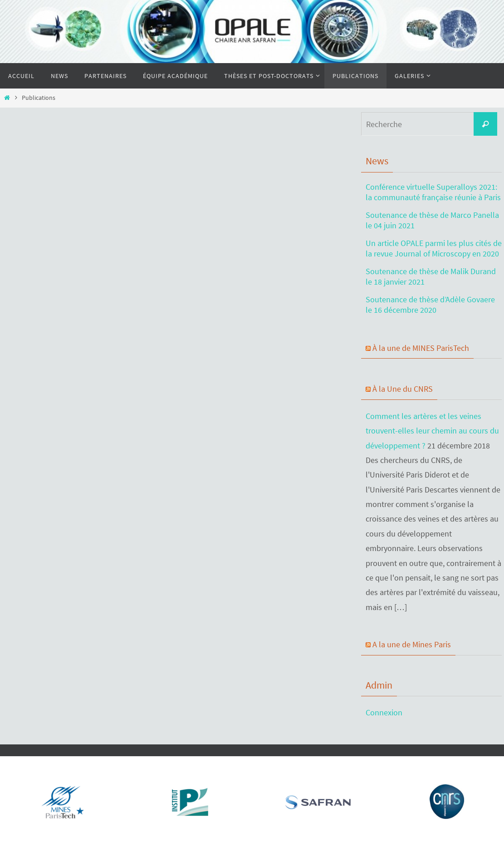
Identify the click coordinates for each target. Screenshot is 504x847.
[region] (59, 799)
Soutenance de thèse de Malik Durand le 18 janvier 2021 (431, 276)
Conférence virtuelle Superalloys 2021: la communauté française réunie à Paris (433, 192)
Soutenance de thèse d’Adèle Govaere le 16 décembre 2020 (430, 305)
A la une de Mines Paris (412, 644)
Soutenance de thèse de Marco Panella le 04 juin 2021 (432, 220)
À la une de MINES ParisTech (421, 348)
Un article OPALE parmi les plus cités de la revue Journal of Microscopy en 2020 (434, 248)
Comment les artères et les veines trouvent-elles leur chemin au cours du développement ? (432, 431)
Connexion (384, 712)
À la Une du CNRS (403, 389)
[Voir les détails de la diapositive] (61, 802)
